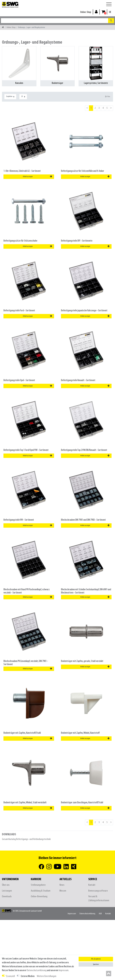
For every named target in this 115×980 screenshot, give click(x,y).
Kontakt (92, 885)
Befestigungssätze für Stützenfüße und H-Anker (82, 171)
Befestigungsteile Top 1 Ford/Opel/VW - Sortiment (26, 450)
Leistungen (7, 891)
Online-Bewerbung (39, 896)
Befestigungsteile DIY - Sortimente (77, 241)
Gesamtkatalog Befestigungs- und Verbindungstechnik (26, 839)
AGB (100, 914)
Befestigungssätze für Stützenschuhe (20, 241)
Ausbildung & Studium (41, 891)
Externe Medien (28, 976)
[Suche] (111, 21)
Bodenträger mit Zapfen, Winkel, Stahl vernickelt (25, 803)
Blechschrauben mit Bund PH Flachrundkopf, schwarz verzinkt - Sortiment (26, 591)
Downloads (7, 896)
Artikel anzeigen (37, 177)
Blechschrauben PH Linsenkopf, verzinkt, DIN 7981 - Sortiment (26, 663)
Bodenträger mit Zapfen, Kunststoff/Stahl (22, 733)
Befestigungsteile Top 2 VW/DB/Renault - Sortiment (84, 450)
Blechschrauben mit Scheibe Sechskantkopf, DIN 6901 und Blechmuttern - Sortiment (86, 591)
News (62, 885)
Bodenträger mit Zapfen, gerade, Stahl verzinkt (82, 661)
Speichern (96, 964)
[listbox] (29, 141)
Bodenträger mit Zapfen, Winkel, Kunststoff (80, 733)
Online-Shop (86, 12)
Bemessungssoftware (98, 891)
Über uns (6, 885)
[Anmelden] (96, 12)
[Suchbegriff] (55, 21)
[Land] (110, 12)
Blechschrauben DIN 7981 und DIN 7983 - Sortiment (83, 520)
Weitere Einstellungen (47, 976)
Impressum (72, 914)
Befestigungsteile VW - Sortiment (19, 520)
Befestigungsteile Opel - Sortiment (19, 380)
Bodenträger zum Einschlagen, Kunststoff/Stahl (82, 803)
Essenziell (11, 976)
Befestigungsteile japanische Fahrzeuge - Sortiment (84, 311)
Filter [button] (108, 97)
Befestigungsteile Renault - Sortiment (78, 380)
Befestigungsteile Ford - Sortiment (19, 311)
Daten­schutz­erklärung (87, 914)
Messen (63, 891)
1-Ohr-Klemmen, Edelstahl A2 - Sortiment (22, 171)
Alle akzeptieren (96, 959)
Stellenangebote (38, 885)
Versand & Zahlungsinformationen (99, 898)
